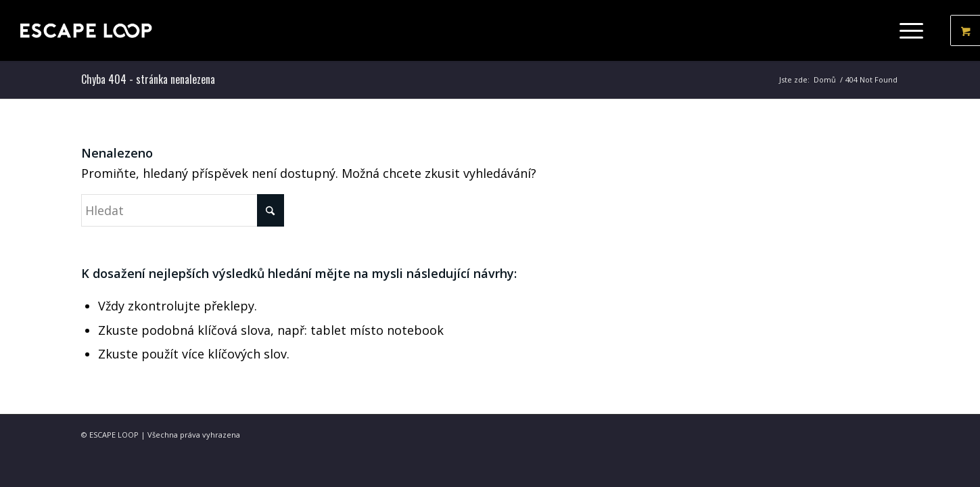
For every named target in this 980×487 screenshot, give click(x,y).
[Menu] (907, 30)
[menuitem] (915, 30)
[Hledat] (183, 210)
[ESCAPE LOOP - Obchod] (86, 30)
